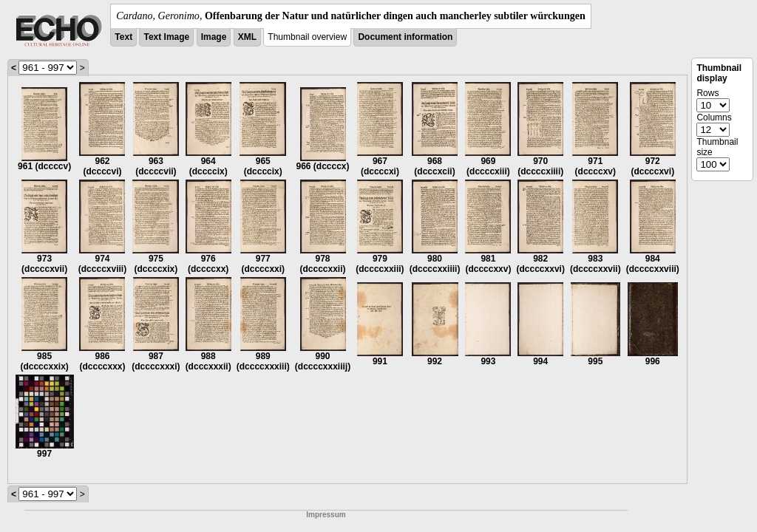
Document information (405, 37)
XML (247, 37)
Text (123, 37)
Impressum (326, 515)
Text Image (166, 37)
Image (214, 37)
